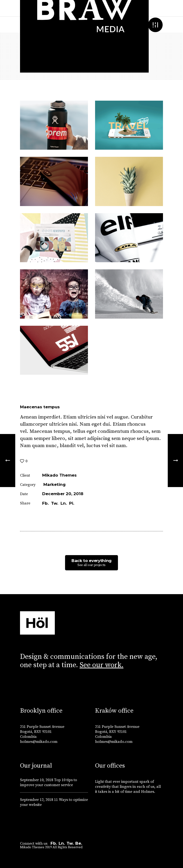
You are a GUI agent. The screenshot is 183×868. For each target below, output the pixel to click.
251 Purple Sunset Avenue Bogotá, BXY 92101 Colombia (42, 732)
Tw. (70, 843)
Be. (79, 843)
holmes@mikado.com (39, 742)
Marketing (54, 484)
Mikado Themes (59, 475)
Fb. (54, 843)
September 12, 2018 (37, 800)
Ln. (62, 843)
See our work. (102, 665)
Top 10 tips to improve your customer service (48, 782)
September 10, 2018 (37, 780)
